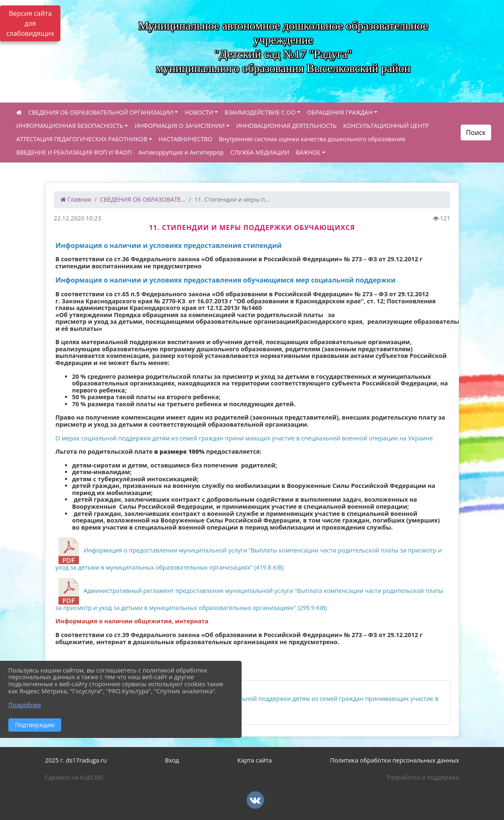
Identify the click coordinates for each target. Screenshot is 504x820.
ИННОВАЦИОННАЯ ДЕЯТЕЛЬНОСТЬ (286, 126)
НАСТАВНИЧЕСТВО (186, 139)
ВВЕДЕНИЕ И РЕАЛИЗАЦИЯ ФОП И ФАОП (74, 152)
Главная (76, 199)
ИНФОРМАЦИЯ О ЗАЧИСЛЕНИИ (180, 126)
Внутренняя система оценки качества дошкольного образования (312, 139)
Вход (172, 760)
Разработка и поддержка (423, 777)
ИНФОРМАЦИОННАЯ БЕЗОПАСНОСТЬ (70, 126)
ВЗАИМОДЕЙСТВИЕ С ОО (260, 112)
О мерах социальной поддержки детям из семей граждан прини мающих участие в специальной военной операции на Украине (244, 438)
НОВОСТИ (199, 112)
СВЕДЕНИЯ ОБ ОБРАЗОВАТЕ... (143, 199)
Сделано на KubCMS (74, 777)
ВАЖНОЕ (308, 152)
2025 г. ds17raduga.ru (76, 760)
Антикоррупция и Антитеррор (181, 152)
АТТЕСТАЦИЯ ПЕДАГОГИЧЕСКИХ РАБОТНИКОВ (82, 139)
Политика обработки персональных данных (394, 760)
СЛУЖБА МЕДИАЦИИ (260, 152)
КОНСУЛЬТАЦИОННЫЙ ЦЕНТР (386, 126)
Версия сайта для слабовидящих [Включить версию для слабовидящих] (30, 23)
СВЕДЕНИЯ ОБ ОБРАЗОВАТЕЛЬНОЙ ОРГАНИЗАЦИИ (101, 112)
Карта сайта (255, 760)
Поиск (476, 132)
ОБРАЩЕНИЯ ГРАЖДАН (340, 112)
